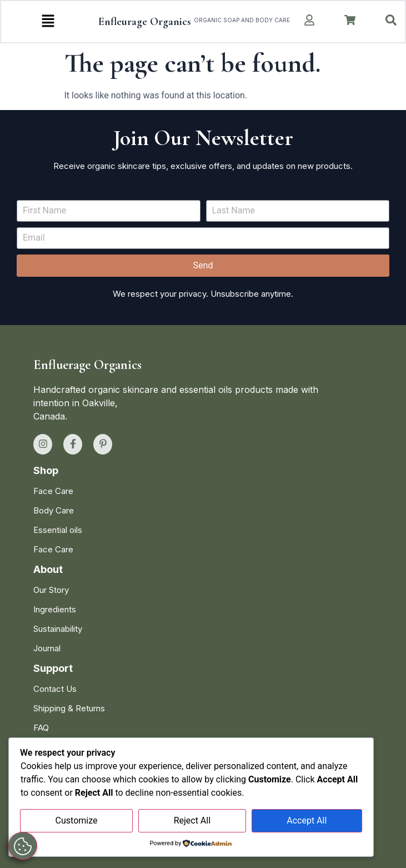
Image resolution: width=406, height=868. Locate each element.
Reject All (192, 820)
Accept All (307, 820)
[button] (48, 22)
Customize (77, 820)
